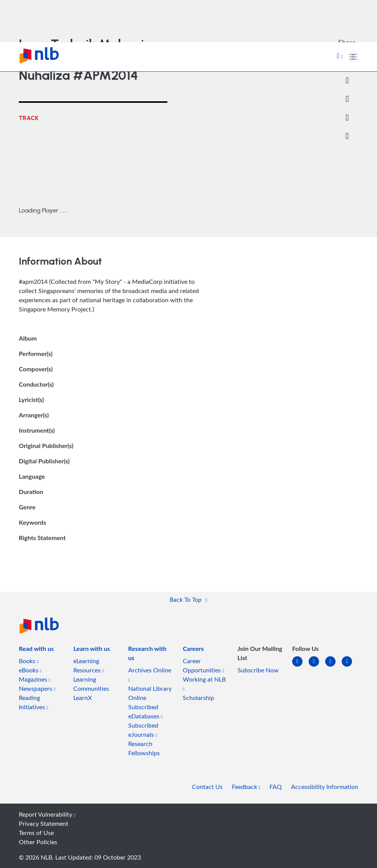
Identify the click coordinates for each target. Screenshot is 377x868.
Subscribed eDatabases (145, 712)
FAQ (276, 787)
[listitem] (36, 650)
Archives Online (150, 674)
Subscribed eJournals (143, 730)
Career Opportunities (203, 665)
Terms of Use (36, 833)
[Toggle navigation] (353, 57)
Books (29, 661)
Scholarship (198, 698)
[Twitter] (347, 81)
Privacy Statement (44, 824)
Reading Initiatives (33, 702)
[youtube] (350, 666)
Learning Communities (91, 684)
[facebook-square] (317, 666)
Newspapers (37, 688)
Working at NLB (204, 683)
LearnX (83, 698)
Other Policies (38, 842)
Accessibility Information (325, 787)
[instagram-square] (333, 666)
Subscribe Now (258, 670)
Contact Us (207, 787)
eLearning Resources (88, 665)
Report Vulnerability (47, 814)
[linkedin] (300, 666)
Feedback (246, 787)
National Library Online (150, 693)
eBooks (30, 670)
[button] (340, 56)
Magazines (35, 679)
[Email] (347, 99)
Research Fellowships (144, 748)
